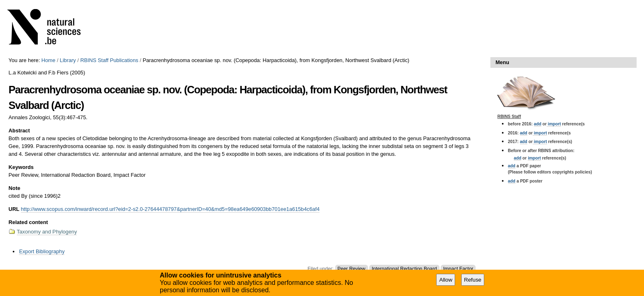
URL (14, 209)
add (538, 124)
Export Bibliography (42, 251)
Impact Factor (458, 269)
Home (48, 60)
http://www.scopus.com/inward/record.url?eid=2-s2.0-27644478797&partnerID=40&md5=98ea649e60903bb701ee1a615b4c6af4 (170, 209)
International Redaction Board (404, 269)
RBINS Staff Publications (109, 60)
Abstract (19, 131)
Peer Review (352, 269)
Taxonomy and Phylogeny (47, 232)
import (554, 124)
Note (14, 188)
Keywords (21, 167)
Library (68, 60)
